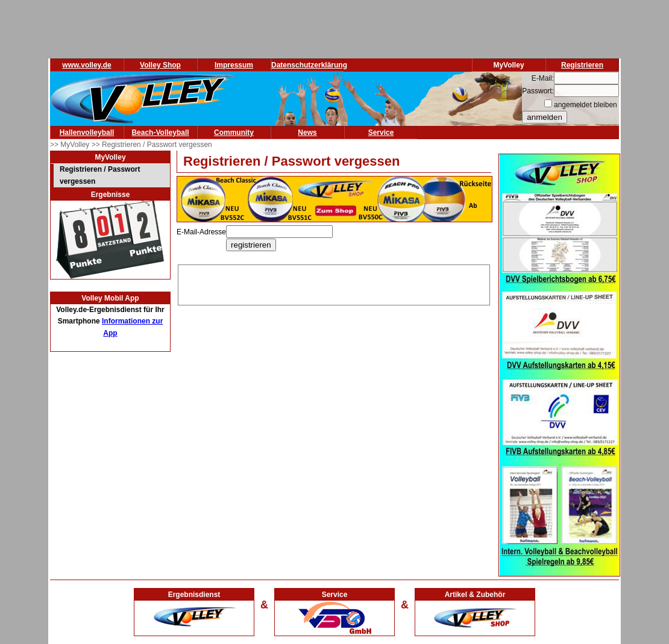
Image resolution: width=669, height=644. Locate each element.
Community (234, 133)
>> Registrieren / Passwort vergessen (152, 145)
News (307, 133)
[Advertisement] (334, 283)
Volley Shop (160, 65)
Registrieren (582, 65)
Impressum (234, 65)
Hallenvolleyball (87, 133)
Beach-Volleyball (160, 133)
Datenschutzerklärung (309, 65)
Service (381, 133)
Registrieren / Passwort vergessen (100, 175)
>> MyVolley (71, 145)
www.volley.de (86, 65)
